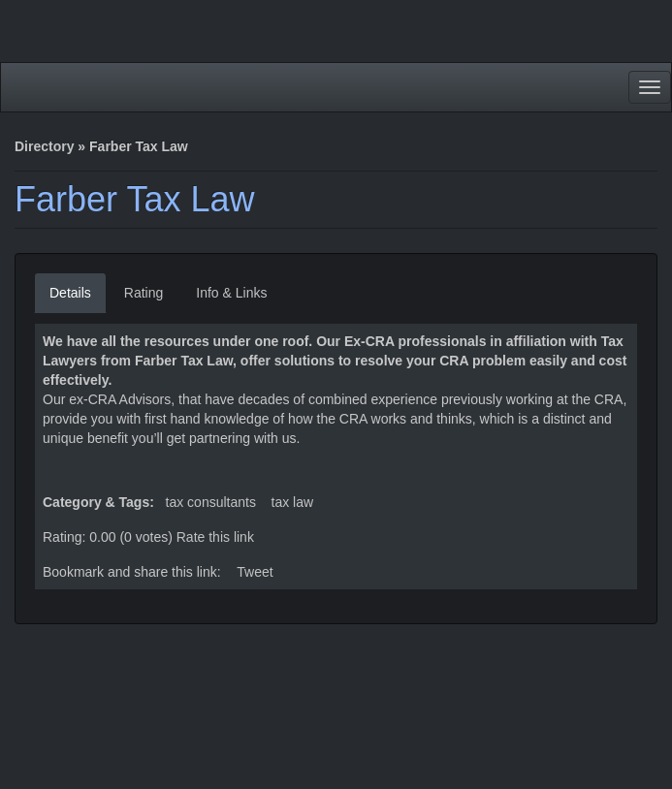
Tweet (255, 572)
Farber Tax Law (134, 199)
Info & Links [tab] (231, 293)
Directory (44, 146)
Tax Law (293, 502)
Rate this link (215, 537)
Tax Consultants (211, 502)
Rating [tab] (144, 293)
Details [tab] (70, 293)
